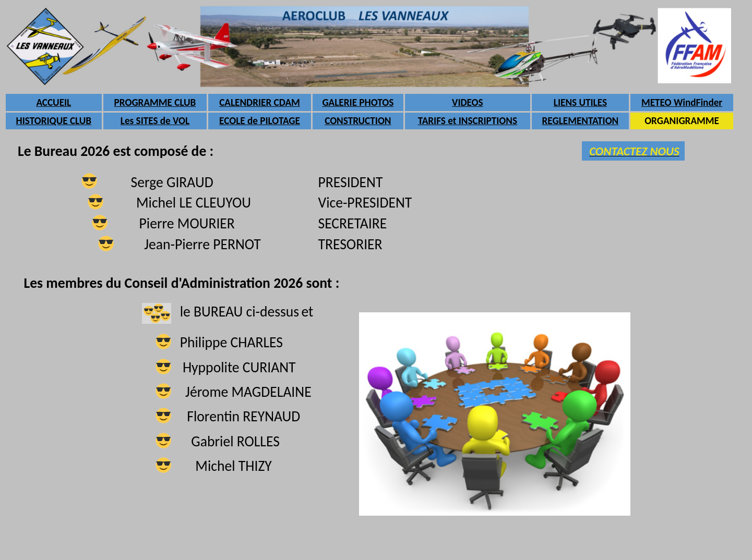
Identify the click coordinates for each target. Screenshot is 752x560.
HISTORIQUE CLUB (54, 121)
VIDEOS (468, 102)
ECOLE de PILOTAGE (260, 121)
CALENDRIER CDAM (260, 102)
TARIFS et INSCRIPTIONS (468, 121)
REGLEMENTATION (581, 121)
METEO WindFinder (682, 102)
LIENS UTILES (580, 102)
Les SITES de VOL (155, 121)
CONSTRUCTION (358, 121)
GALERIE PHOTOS (358, 102)
